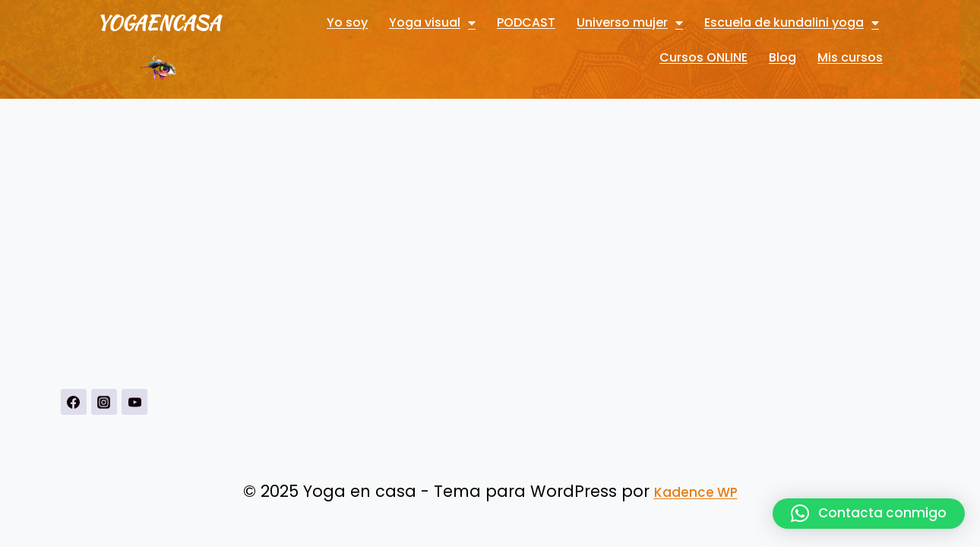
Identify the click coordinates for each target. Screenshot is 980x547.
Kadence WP (696, 492)
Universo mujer (630, 23)
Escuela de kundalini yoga (792, 23)
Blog (782, 57)
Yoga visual (432, 23)
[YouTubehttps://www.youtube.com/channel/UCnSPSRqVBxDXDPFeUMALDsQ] (134, 402)
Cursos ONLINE (703, 57)
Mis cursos (850, 57)
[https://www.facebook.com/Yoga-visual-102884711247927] (74, 402)
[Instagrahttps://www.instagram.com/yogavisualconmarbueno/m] (104, 402)
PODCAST (526, 22)
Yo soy (347, 22)
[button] (869, 514)
